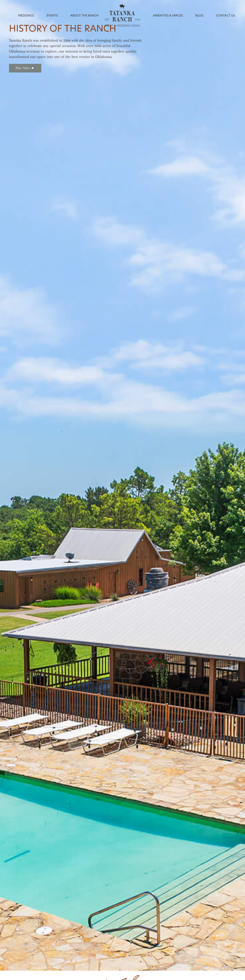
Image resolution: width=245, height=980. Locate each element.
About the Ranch (84, 16)
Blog (199, 16)
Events (52, 16)
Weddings (26, 16)
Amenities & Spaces (168, 16)
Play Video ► (25, 68)
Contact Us (226, 16)
